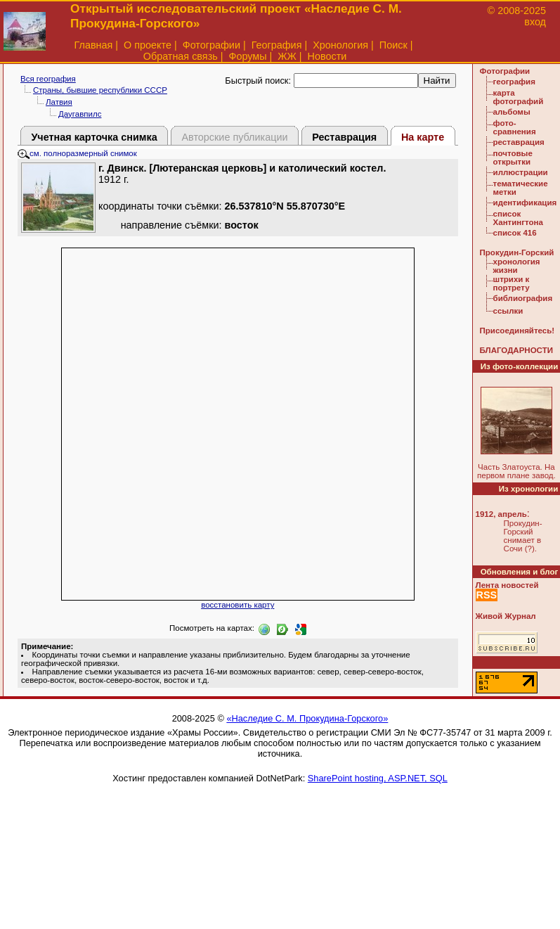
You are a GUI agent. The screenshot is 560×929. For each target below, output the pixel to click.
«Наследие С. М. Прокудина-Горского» (307, 718)
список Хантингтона (518, 218)
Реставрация (344, 137)
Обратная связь (181, 56)
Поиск (393, 45)
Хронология (340, 45)
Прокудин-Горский (517, 252)
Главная (94, 45)
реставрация (519, 142)
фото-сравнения (515, 127)
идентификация (525, 203)
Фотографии (211, 45)
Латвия (59, 102)
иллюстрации (521, 172)
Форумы (247, 56)
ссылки (508, 311)
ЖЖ (287, 56)
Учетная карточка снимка (94, 137)
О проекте (148, 45)
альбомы (512, 112)
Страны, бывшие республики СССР (100, 90)
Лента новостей (507, 585)
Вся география (48, 79)
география (514, 82)
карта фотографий (519, 97)
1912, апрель (501, 514)
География (277, 45)
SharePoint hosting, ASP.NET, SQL (378, 778)
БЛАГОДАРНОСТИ (516, 350)
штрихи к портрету (512, 283)
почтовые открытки (513, 158)
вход (535, 22)
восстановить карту (237, 605)
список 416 (515, 233)
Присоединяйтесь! (517, 331)
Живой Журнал (506, 616)
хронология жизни (517, 266)
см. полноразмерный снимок (77, 153)
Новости (327, 56)
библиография (523, 298)
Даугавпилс (80, 114)
